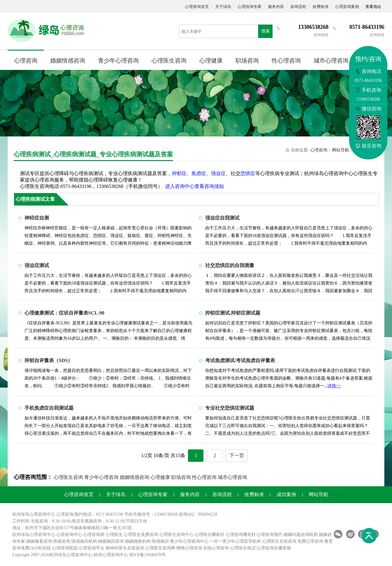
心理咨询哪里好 (241, 535)
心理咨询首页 (197, 7)
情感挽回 (160, 541)
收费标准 (321, 7)
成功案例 (286, 494)
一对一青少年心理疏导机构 (235, 541)
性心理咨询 (286, 61)
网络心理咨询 (189, 548)
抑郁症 (179, 173)
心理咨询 (26, 61)
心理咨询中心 (69, 535)
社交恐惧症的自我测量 (230, 265)
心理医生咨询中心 (176, 535)
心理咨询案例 (347, 7)
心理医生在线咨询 (279, 541)
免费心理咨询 (310, 541)
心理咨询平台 (92, 548)
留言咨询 (368, 146)
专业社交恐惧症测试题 (230, 408)
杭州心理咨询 (107, 555)
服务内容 (276, 7)
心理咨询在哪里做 (274, 548)
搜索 (266, 31)
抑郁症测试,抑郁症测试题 (233, 313)
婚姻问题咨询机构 (301, 535)
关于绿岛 (223, 7)
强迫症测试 (37, 265)
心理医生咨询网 (160, 548)
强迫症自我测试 (222, 218)
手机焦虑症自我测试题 (49, 408)
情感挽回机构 (84, 541)
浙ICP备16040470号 (147, 555)
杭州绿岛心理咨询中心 (34, 535)
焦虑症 (199, 173)
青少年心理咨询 (118, 61)
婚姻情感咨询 (68, 61)
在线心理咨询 (216, 548)
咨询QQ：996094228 (198, 514)
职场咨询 (247, 61)
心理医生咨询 (169, 61)
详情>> (334, 386)
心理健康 (211, 61)
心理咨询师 (94, 535)
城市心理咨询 (331, 61)
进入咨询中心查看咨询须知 (194, 186)
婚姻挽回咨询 (111, 541)
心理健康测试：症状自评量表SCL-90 (64, 313)
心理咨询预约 (269, 535)
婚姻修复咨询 (39, 541)
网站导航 (341, 150)
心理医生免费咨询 (141, 535)
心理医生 (114, 535)
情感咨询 (62, 541)
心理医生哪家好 (209, 535)
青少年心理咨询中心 (189, 541)
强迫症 (218, 173)
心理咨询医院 (65, 548)
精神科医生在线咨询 (125, 548)
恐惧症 (248, 173)
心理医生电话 (243, 548)
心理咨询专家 (250, 7)
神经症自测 (37, 218)
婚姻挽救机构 (138, 541)
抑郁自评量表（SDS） (49, 360)
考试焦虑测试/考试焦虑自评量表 (240, 360)
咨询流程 (298, 7)
